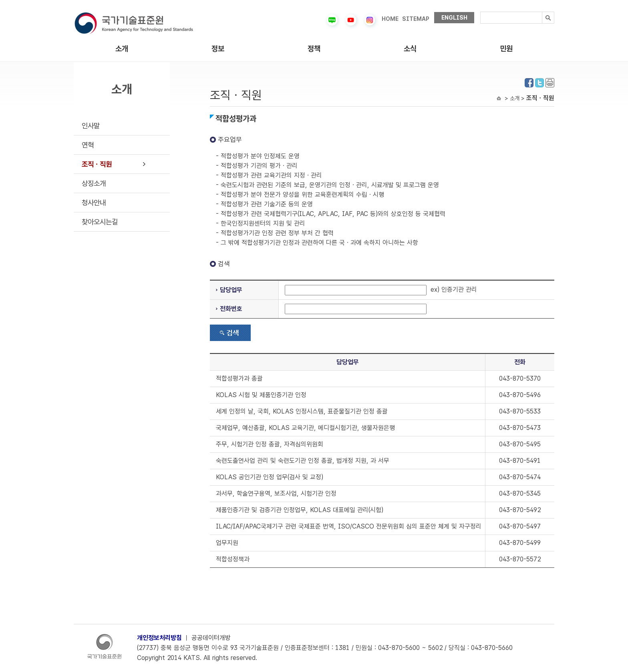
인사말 (91, 126)
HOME (390, 19)
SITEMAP (416, 19)
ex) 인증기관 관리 (381, 290)
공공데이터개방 (211, 638)
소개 (122, 49)
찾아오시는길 (100, 222)
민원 (506, 49)
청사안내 (94, 203)
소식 (410, 49)
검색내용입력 (480, 12)
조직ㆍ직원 (97, 164)
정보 (218, 49)
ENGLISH (454, 18)
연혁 (88, 145)
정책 (314, 49)
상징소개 (94, 183)
